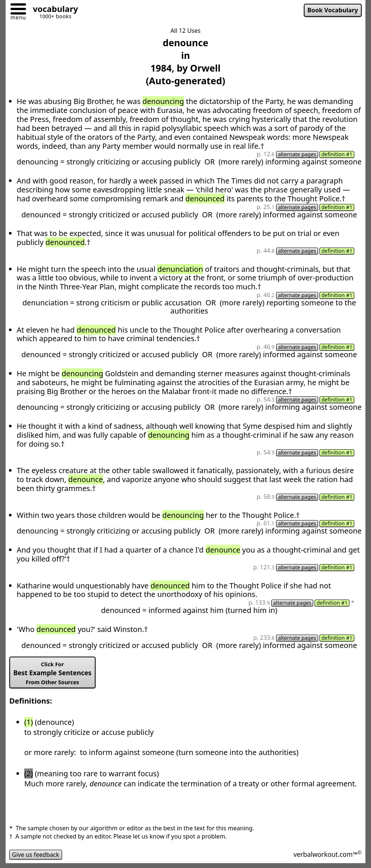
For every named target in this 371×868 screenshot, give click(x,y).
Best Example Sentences (52, 673)
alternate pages (297, 154)
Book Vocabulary (333, 10)
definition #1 (337, 154)
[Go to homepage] (53, 10)
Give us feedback (36, 855)
